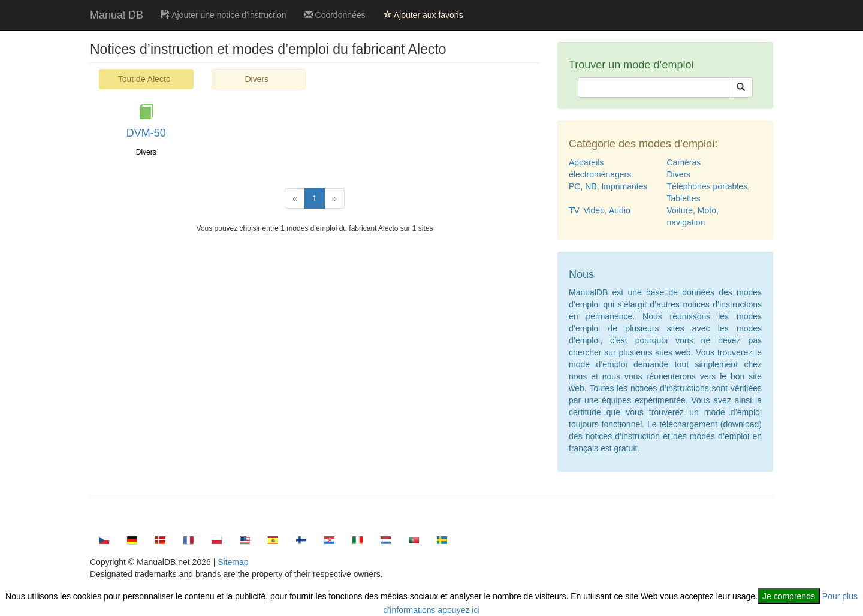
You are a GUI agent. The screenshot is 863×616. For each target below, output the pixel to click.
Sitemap (233, 562)
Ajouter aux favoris (423, 15)
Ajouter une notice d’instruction (224, 15)
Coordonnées (335, 15)
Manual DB (117, 15)
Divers (257, 79)
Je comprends (789, 596)
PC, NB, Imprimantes (608, 186)
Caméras (684, 162)
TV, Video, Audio (600, 210)
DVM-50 (146, 133)
